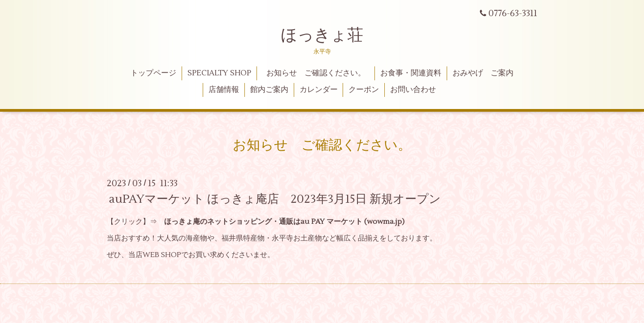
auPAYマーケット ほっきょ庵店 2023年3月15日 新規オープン (275, 199)
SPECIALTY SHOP (219, 73)
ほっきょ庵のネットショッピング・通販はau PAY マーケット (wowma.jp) (284, 222)
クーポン (364, 90)
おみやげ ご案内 (483, 73)
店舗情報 (224, 90)
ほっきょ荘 (322, 35)
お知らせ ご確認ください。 (320, 73)
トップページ (153, 73)
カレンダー (319, 90)
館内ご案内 (269, 90)
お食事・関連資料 (411, 73)
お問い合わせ (413, 90)
